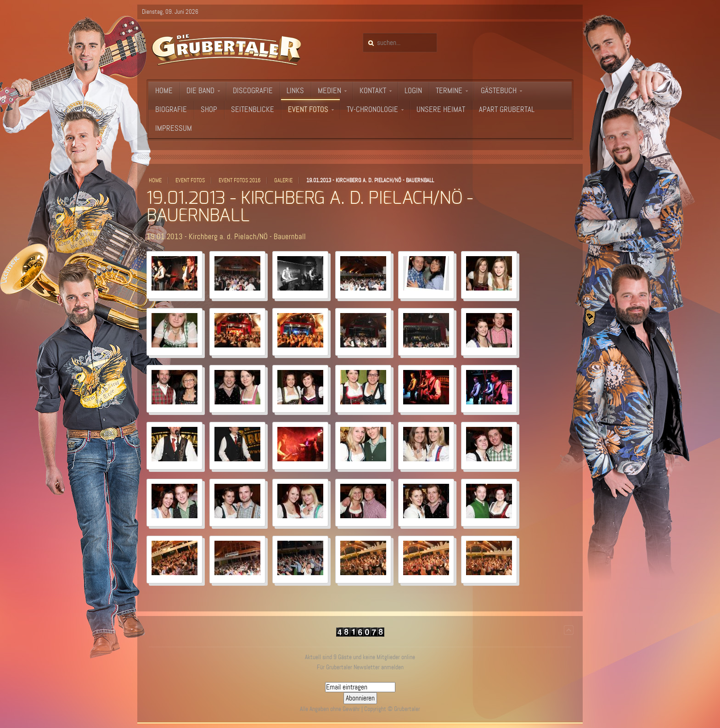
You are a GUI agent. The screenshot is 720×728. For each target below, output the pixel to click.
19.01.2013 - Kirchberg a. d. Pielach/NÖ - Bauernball (226, 237)
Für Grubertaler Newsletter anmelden (360, 667)
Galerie (283, 180)
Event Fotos (190, 180)
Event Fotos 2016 (239, 180)
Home (155, 180)
